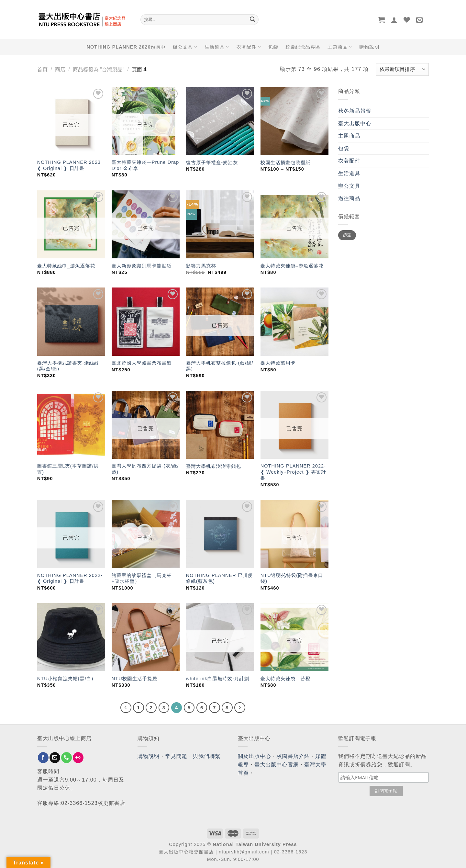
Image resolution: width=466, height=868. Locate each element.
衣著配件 (249, 47)
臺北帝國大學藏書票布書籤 (142, 363)
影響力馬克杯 (201, 266)
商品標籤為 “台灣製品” (99, 69)
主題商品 (340, 47)
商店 (60, 69)
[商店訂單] (402, 69)
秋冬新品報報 (355, 111)
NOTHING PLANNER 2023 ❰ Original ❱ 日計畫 (69, 165)
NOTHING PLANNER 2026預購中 (126, 47)
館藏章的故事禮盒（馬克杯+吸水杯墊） (142, 578)
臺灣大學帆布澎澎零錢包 (214, 466)
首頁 (42, 69)
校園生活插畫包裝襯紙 (286, 163)
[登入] (394, 20)
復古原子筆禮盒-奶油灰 (212, 163)
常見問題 (176, 756)
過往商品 (349, 198)
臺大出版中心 (355, 124)
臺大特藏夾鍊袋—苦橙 (286, 679)
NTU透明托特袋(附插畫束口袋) (292, 578)
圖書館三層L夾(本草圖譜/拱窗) (68, 469)
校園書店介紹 (293, 756)
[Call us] (67, 758)
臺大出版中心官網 (277, 765)
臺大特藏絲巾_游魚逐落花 (66, 266)
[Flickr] (78, 758)
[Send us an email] (55, 758)
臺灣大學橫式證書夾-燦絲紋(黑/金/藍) (68, 366)
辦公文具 (185, 47)
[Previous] (126, 708)
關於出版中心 (255, 756)
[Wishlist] (407, 20)
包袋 (273, 47)
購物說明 (369, 47)
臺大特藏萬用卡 (278, 363)
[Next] (240, 708)
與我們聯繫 (207, 756)
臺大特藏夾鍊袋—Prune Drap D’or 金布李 (145, 165)
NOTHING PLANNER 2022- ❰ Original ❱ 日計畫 (70, 578)
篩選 (347, 235)
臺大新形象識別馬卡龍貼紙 (142, 266)
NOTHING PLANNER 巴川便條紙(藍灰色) (219, 578)
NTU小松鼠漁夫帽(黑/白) (65, 679)
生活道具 (217, 47)
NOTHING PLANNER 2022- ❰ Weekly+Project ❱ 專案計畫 (293, 472)
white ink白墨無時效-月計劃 (218, 679)
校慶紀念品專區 (303, 47)
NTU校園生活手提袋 (134, 679)
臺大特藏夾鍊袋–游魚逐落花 (292, 266)
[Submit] (252, 20)
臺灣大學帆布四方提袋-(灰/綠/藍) (145, 469)
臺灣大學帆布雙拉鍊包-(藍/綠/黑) (220, 366)
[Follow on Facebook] (43, 758)
